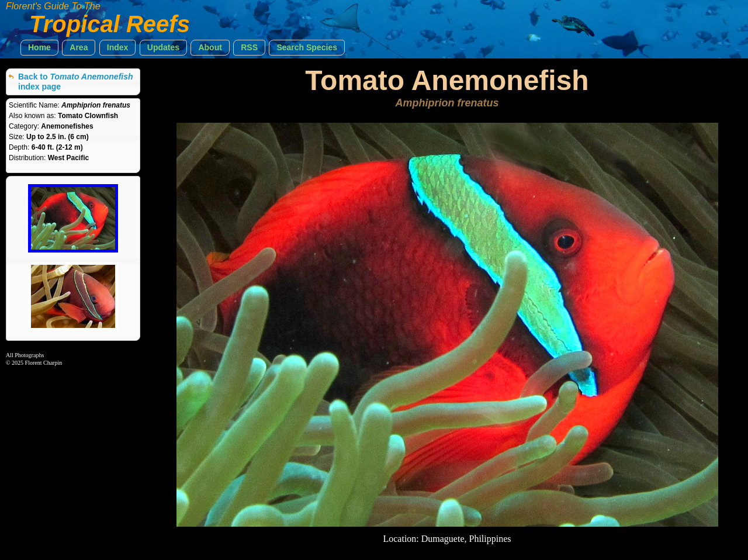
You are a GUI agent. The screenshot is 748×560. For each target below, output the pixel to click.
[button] (39, 48)
